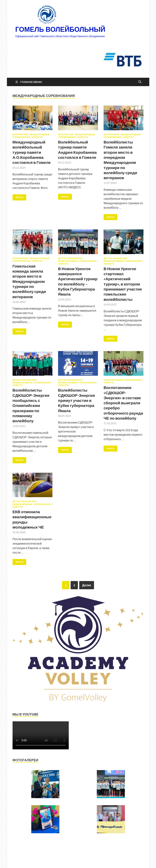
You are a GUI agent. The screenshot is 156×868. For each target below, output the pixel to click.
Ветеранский (20, 135)
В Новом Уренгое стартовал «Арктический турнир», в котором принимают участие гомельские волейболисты (123, 284)
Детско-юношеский (70, 258)
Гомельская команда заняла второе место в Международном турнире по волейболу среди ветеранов (29, 281)
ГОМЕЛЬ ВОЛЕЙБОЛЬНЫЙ (60, 29)
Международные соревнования (77, 261)
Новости (37, 137)
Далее (87, 585)
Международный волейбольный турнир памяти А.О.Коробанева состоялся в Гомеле (32, 152)
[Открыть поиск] (140, 82)
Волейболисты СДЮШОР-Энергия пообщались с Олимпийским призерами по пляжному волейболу (31, 405)
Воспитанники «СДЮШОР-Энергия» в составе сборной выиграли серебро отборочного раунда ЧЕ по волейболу (123, 403)
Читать (18, 196)
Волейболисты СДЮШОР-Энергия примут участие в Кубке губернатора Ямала (77, 400)
